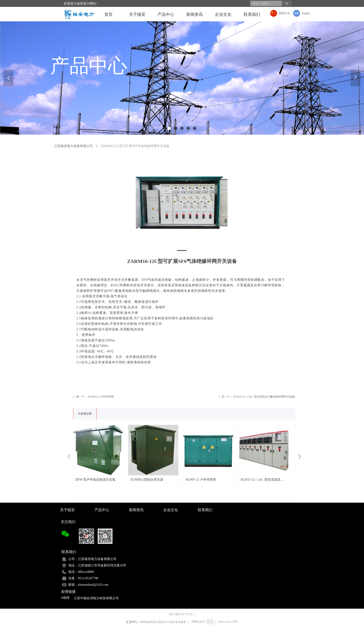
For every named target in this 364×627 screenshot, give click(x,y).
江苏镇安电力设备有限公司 (73, 146)
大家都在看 (85, 414)
